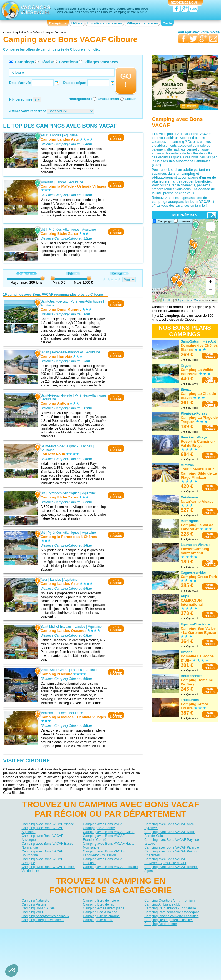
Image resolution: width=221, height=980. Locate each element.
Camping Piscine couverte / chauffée (171, 916)
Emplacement (108, 99)
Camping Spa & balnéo (100, 912)
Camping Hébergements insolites (169, 920)
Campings (58, 23)
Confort (119, 274)
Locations (68, 62)
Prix (73, 274)
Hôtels (77, 23)
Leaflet (168, 300)
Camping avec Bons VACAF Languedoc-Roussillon (104, 853)
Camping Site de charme (101, 916)
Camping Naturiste (35, 901)
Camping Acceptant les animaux (45, 916)
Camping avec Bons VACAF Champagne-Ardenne (104, 826)
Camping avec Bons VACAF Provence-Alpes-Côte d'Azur (165, 861)
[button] (12, 971)
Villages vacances (142, 23)
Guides (156, 941)
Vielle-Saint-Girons (54, 670)
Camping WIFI (32, 912)
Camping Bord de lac (98, 904)
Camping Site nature (98, 920)
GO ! (126, 80)
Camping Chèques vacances (43, 920)
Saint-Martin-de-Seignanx (59, 446)
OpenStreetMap (189, 300)
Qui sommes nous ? (83, 933)
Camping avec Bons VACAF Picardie (172, 847)
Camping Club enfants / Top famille (170, 908)
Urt (43, 230)
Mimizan (47, 182)
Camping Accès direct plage (104, 908)
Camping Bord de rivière (101, 901)
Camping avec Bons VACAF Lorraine (110, 867)
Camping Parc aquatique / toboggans (172, 912)
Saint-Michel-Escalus (56, 627)
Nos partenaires (141, 933)
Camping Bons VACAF (39, 908)
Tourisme (185, 221)
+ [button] (211, 282)
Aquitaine (71, 135)
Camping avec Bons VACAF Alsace (48, 824)
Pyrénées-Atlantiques (64, 230)
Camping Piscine (34, 904)
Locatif (130, 99)
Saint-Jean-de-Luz (54, 301)
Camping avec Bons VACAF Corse (109, 832)
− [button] (211, 290)
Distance (27, 274)
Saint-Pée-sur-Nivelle (56, 395)
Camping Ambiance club (162, 904)
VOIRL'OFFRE (116, 138)
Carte (167, 23)
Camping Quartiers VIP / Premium (169, 901)
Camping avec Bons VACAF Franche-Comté (104, 838)
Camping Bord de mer (161, 924)
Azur (44, 135)
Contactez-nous (114, 933)
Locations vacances (105, 23)
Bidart (45, 352)
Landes (55, 135)
